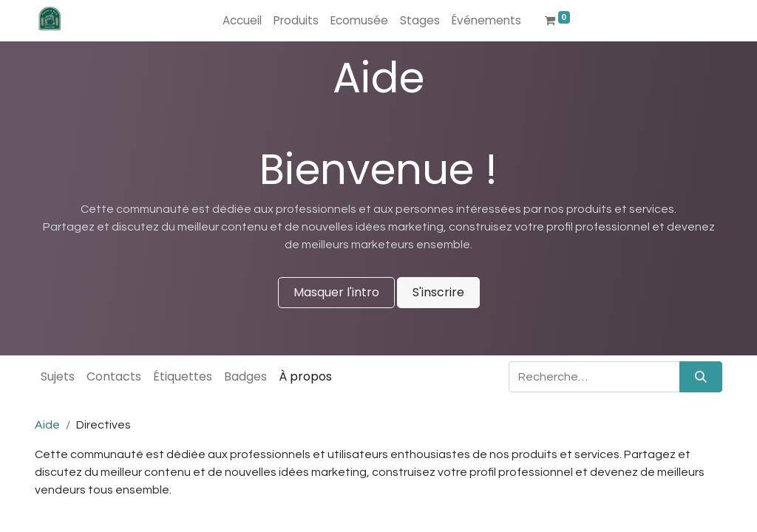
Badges (245, 376)
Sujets (58, 376)
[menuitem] (242, 21)
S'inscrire (438, 292)
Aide (47, 425)
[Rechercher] (701, 377)
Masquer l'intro (336, 292)
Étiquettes (183, 376)
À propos (305, 376)
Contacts (114, 376)
